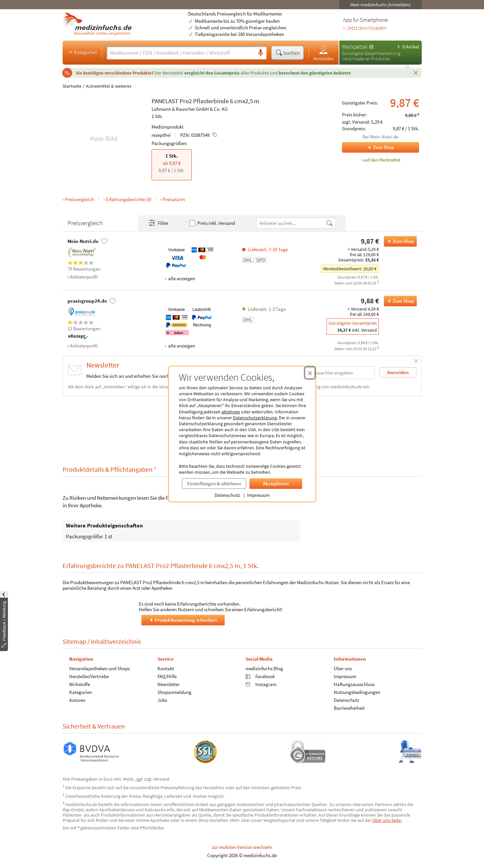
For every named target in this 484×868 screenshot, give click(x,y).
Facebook (260, 676)
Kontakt (165, 668)
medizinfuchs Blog (264, 668)
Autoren (77, 700)
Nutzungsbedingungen (357, 692)
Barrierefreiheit (349, 708)
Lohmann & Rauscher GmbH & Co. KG (190, 109)
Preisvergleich (79, 199)
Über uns (342, 668)
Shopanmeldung (174, 692)
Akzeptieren (276, 483)
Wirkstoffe (80, 684)
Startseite (72, 86)
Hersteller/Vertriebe (89, 676)
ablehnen (231, 412)
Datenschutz (227, 495)
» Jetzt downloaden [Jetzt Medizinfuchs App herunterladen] (365, 28)
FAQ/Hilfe (167, 676)
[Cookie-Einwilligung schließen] (310, 373)
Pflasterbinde (211, 101)
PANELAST (165, 101)
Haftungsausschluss (354, 684)
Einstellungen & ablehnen (214, 483)
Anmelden (324, 53)
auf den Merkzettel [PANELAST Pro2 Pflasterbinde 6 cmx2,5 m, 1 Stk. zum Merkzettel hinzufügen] (382, 160)
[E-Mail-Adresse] (332, 373)
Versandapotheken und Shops (100, 668)
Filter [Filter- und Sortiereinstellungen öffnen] (158, 223)
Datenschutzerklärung (255, 418)
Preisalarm (174, 199)
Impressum (258, 495)
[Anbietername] (291, 223)
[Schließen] (416, 73)
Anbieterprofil (84, 277)
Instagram (261, 684)
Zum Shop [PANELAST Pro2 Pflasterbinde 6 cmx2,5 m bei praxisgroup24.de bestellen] (399, 301)
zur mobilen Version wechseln (242, 847)
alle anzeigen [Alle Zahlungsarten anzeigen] (181, 278)
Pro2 (186, 101)
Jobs (162, 700)
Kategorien (82, 52)
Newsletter (168, 684)
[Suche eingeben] (181, 53)
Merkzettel (355, 47)
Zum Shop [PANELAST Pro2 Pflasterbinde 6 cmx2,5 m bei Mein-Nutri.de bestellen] (399, 241)
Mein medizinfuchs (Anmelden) (380, 5)
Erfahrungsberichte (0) (129, 199)
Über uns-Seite (387, 820)
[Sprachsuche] (261, 53)
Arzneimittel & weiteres (109, 86)
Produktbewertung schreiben (183, 620)
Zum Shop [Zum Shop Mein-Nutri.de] (368, 147)
